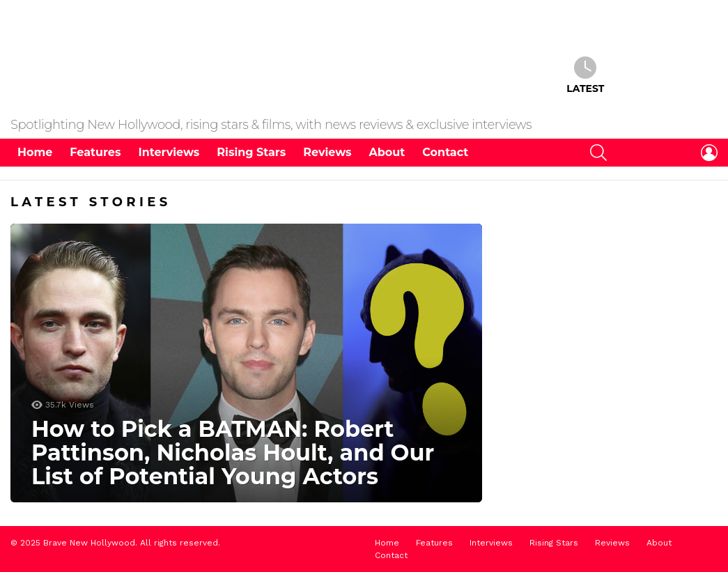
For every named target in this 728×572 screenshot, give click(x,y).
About (387, 154)
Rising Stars (251, 154)
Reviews (327, 154)
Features (95, 154)
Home (35, 154)
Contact (445, 154)
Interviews (169, 154)
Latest (585, 77)
